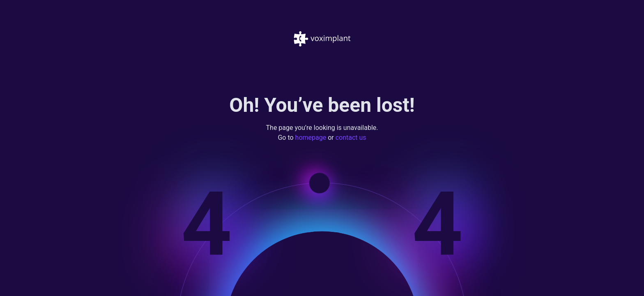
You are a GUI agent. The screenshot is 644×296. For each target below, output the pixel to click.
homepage (311, 138)
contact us (351, 138)
